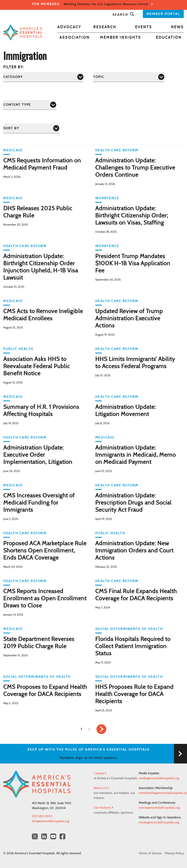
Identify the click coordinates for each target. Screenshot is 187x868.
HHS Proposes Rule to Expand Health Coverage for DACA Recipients (134, 694)
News (177, 27)
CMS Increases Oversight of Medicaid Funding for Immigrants (39, 503)
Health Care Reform (117, 150)
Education (169, 38)
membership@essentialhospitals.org (161, 793)
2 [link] (89, 729)
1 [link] (81, 729)
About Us (101, 788)
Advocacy (69, 27)
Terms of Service (150, 853)
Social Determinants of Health (129, 629)
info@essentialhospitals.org (51, 821)
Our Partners (103, 808)
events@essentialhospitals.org (159, 808)
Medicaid (13, 150)
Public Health (18, 349)
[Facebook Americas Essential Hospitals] (62, 836)
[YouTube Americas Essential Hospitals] (53, 836)
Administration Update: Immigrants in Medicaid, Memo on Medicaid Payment (135, 455)
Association (75, 38)
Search (123, 15)
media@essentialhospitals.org (159, 778)
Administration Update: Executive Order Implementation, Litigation (38, 455)
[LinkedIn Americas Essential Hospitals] (44, 836)
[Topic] (129, 77)
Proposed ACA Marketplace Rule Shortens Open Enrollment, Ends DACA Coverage (45, 551)
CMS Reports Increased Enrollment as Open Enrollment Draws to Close (45, 599)
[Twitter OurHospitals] (35, 836)
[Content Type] (30, 105)
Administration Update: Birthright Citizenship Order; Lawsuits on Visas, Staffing (132, 216)
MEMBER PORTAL (163, 14)
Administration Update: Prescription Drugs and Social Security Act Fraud (133, 503)
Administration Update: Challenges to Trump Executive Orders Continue (135, 168)
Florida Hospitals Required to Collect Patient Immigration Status (133, 647)
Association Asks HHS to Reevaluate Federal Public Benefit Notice (37, 367)
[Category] (43, 77)
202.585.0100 (42, 816)
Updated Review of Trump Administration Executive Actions (129, 319)
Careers (100, 773)
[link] (101, 729)
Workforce (107, 198)
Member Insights (120, 38)
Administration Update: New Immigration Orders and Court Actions (134, 551)
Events (144, 27)
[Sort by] (31, 128)
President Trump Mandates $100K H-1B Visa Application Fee (133, 264)
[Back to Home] (23, 32)
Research (105, 27)
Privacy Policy (174, 853)
